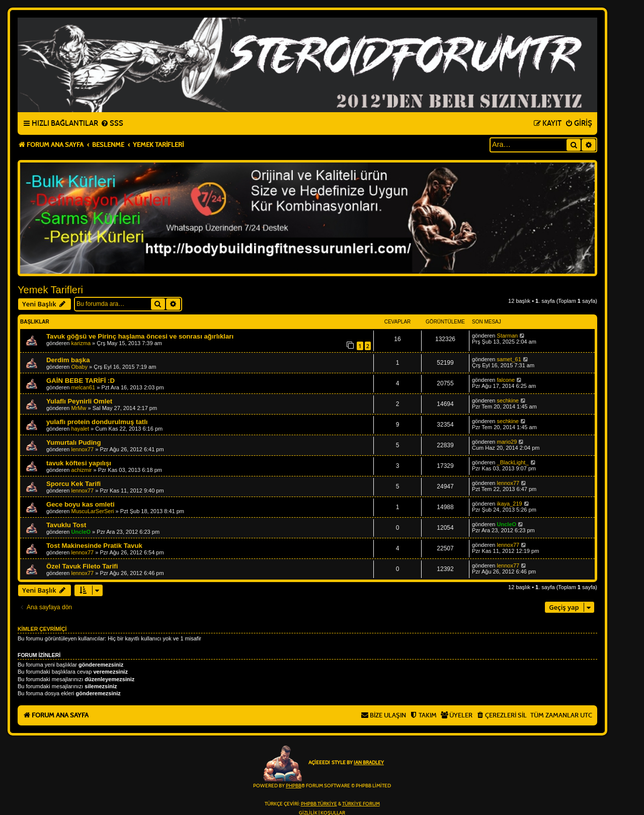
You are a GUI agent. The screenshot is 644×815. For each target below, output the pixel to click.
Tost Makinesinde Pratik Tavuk (94, 546)
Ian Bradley (369, 763)
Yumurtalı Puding (73, 442)
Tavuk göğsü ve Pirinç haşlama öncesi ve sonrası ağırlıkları (140, 336)
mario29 (507, 442)
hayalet (80, 429)
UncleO (81, 532)
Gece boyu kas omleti (80, 504)
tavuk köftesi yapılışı (79, 463)
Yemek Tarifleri (50, 290)
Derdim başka (68, 360)
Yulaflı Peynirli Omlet (79, 401)
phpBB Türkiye (319, 804)
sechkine (508, 400)
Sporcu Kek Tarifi (73, 484)
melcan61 (84, 387)
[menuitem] (112, 124)
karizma (81, 343)
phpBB (294, 786)
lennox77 (83, 449)
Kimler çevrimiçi (42, 629)
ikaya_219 (510, 504)
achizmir (82, 470)
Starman (508, 336)
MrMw (79, 408)
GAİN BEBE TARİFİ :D (80, 381)
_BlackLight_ (513, 462)
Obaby (79, 367)
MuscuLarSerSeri (93, 511)
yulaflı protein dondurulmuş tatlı (97, 422)
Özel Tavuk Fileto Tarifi (82, 566)
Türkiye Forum (361, 804)
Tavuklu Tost (66, 525)
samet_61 (509, 359)
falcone (506, 380)
